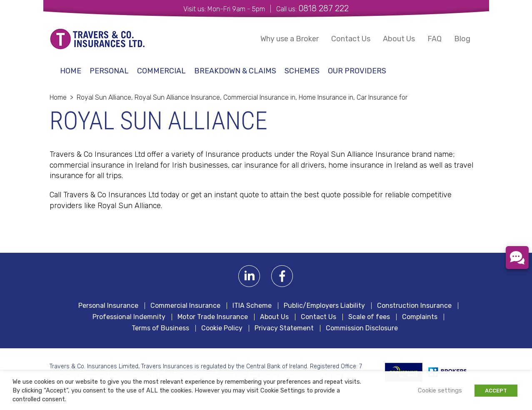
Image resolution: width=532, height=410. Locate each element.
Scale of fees (369, 317)
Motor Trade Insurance (213, 317)
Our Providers (357, 71)
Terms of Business (160, 328)
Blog (462, 39)
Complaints (420, 317)
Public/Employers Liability (324, 306)
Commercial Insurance (185, 306)
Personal (109, 71)
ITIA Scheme (252, 306)
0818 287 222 (323, 8)
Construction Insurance (414, 306)
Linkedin (249, 276)
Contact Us (351, 39)
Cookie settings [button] (440, 390)
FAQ (435, 39)
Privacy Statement (284, 328)
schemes (302, 71)
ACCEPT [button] (496, 391)
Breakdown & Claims (235, 71)
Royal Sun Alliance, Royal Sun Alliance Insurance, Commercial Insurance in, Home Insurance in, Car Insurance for (242, 97)
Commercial (161, 71)
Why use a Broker (290, 39)
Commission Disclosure (362, 328)
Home (71, 71)
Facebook (282, 276)
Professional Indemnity (129, 317)
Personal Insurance (108, 306)
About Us (399, 39)
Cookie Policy (222, 328)
